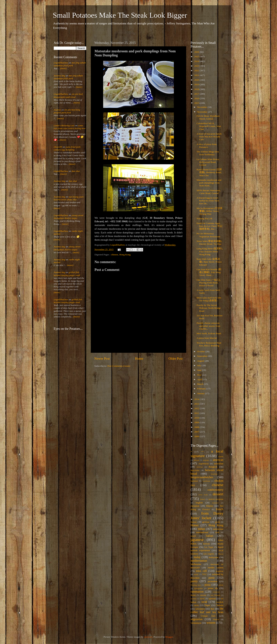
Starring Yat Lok (205, 218)
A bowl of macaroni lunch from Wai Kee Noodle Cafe (209, 137)
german (206, 522)
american (218, 460)
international (202, 532)
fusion (194, 522)
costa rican (203, 495)
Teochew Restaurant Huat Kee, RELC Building (209, 344)
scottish (194, 599)
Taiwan (220, 605)
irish (217, 532)
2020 (197, 80)
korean (206, 544)
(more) (63, 68)
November (202, 112)
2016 (197, 98)
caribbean (206, 481)
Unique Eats (208, 616)
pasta (212, 578)
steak (204, 602)
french (220, 509)
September (203, 356)
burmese (194, 481)
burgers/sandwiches (202, 477)
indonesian (218, 529)
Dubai (202, 499)
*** (202, 452)
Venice (216, 619)
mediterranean (199, 561)
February (202, 389)
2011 (197, 413)
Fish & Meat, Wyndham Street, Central (208, 117)
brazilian (214, 474)
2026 (197, 52)
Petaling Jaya (196, 585)
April (200, 379)
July (199, 365)
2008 (197, 427)
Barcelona (195, 470)
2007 (197, 432)
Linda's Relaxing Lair (64, 125)
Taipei (207, 605)
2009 (197, 422)
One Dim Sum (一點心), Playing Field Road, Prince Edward (209, 283)
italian (210, 536)
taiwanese (200, 609)
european (195, 506)
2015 (197, 103)
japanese (197, 540)
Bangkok (213, 467)
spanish (212, 598)
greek (218, 522)
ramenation (197, 592)
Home (139, 359)
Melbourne (196, 564)
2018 (197, 89)
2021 (197, 75)
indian (201, 529)
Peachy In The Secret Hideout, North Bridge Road (209, 308)
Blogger (169, 637)
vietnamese (196, 623)
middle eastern (216, 568)
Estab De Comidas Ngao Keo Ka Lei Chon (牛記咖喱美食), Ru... (210, 226)
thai (212, 609)
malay (197, 557)
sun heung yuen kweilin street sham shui (69, 198)
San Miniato (215, 595)
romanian (216, 592)
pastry (194, 581)
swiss (196, 605)
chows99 (58, 147)
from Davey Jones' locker (207, 516)
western (211, 623)
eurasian (215, 503)
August (201, 361)
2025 (197, 56)
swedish (220, 602)
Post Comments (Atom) (119, 366)
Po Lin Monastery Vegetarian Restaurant (208, 235)
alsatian (206, 460)
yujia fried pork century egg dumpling (67, 148)
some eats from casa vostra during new (70, 127)
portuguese (198, 588)
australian (219, 464)
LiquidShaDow (61, 63)
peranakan (213, 581)
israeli (193, 536)
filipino (210, 506)
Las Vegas (209, 547)
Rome (193, 595)
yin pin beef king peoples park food (68, 95)
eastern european (216, 499)
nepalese (220, 571)
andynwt (148, 637)
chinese (114, 255)
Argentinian (204, 464)
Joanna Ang (59, 76)
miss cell (201, 571)
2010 (197, 418)
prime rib (213, 588)
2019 (197, 84)
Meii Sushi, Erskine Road (209, 333)
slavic (202, 599)
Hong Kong (125, 255)
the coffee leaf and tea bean (207, 610)
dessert (218, 494)
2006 (197, 436)
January (201, 393)
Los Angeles (209, 554)
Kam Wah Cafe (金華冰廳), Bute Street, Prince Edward (209, 262)
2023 (197, 66)
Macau (221, 554)
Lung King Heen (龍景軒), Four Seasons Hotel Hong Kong (210, 251)
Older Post (176, 359)
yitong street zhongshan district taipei (69, 217)
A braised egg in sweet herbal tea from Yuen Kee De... (208, 201)
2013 (197, 404)
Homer (195, 525)
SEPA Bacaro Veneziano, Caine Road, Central (209, 192)
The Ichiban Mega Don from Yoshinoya (208, 153)
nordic (196, 574)
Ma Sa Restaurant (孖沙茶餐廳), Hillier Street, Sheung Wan (210, 211)
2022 (197, 70)
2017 (197, 94)
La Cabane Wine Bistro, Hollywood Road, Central (208, 162)
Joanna (57, 110)
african (196, 460)
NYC (205, 574)
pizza (208, 585)
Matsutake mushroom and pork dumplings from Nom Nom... (209, 183)
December (202, 107)
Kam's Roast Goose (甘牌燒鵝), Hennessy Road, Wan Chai (209, 172)
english (199, 503)
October (201, 351)
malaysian (214, 557)
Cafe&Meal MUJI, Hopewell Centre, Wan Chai (209, 126)
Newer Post (102, 359)
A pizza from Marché (207, 338)
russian (203, 595)
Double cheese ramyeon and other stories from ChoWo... (208, 326)
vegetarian (197, 619)
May (200, 375)
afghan (221, 456)
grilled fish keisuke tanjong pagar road (67, 274)
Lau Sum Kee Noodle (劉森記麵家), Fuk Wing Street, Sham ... (209, 272)
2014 (197, 399)
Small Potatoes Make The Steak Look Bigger (120, 15)
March (201, 384)
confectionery (215, 490)
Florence (206, 509)
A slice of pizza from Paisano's (207, 146)
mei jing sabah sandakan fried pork (70, 64)
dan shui (76, 171)
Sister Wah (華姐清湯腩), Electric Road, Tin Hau (209, 243)
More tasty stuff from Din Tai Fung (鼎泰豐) (209, 299)
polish (221, 585)
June (200, 370)
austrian (200, 467)
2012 (197, 408)
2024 (197, 61)
